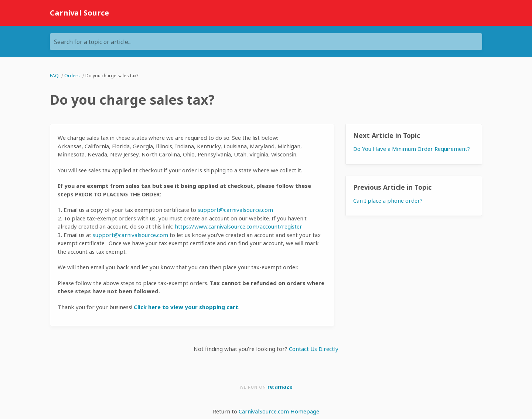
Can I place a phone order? (388, 200)
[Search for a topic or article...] (266, 42)
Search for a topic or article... (93, 42)
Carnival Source (79, 13)
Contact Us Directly (314, 349)
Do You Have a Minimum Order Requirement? (412, 149)
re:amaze (280, 387)
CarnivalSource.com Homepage (279, 411)
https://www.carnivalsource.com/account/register (238, 226)
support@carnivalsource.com (235, 210)
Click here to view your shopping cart (186, 307)
